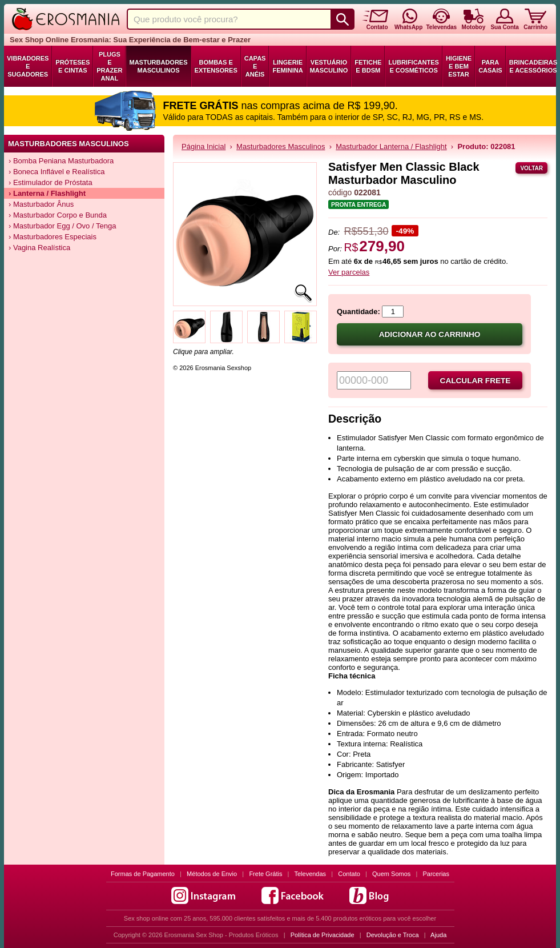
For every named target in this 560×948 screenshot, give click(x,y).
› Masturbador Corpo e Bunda (58, 215)
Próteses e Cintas (72, 66)
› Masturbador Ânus (41, 204)
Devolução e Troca (393, 935)
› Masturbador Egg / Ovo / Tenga (62, 226)
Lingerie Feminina (287, 66)
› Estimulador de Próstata (51, 182)
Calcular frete (476, 381)
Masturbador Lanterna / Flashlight (391, 146)
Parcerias (436, 874)
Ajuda (438, 935)
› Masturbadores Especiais (53, 237)
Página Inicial (204, 146)
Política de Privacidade (323, 935)
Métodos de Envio (212, 874)
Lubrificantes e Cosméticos (414, 66)
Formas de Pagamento (143, 874)
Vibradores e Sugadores (28, 66)
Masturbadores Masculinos (158, 66)
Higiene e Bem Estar (459, 66)
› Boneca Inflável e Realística (57, 172)
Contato (349, 874)
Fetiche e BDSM (368, 66)
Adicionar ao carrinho (430, 334)
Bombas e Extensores (216, 66)
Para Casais (490, 66)
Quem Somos (391, 874)
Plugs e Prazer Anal (109, 66)
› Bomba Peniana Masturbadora (61, 161)
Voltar (531, 168)
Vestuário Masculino (329, 66)
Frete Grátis (265, 874)
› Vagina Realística (39, 248)
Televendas (310, 874)
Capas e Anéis (255, 66)
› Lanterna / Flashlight (47, 193)
